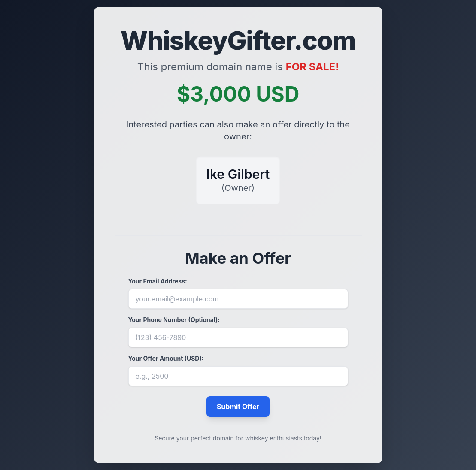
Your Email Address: (158, 281)
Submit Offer (238, 407)
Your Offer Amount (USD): (166, 358)
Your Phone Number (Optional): (174, 320)
